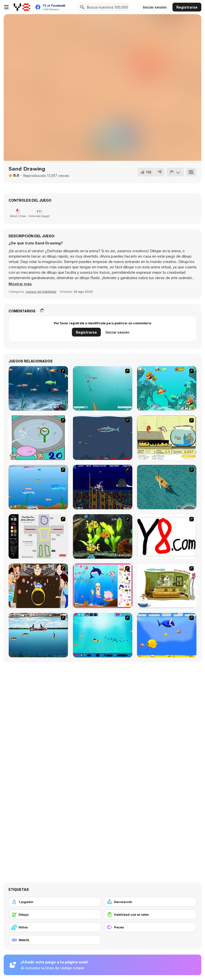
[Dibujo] (55, 915)
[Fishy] (38, 487)
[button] (20, 284)
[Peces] (150, 927)
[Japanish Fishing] (38, 438)
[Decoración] (150, 902)
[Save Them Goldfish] (167, 438)
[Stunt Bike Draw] (103, 487)
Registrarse (187, 7)
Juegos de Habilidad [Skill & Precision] (41, 292)
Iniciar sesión (155, 7)
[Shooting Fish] (103, 388)
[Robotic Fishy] (103, 536)
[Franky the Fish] (38, 388)
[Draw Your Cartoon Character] (38, 536)
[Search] (81, 7)
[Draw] (167, 536)
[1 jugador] (55, 902)
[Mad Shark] (103, 438)
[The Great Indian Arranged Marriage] (38, 586)
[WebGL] (55, 940)
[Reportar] (175, 172)
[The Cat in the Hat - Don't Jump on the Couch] (167, 586)
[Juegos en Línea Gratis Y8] (22, 7)
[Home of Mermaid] (103, 586)
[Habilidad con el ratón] (150, 915)
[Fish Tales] (167, 388)
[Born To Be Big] (167, 635)
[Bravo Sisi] (103, 635)
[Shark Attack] (167, 487)
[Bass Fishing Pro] (38, 635)
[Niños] (55, 927)
